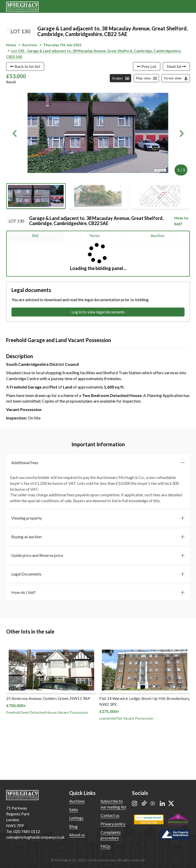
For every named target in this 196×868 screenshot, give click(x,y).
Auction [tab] (157, 235)
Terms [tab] (94, 235)
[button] (14, 133)
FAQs (106, 846)
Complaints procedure (111, 835)
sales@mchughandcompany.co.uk (35, 837)
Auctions (77, 801)
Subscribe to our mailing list (113, 804)
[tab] (98, 463)
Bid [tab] (35, 235)
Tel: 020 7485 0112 (23, 831)
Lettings (76, 818)
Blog (73, 826)
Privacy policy (113, 824)
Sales (74, 809)
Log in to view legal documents (98, 312)
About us (77, 835)
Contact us (110, 815)
